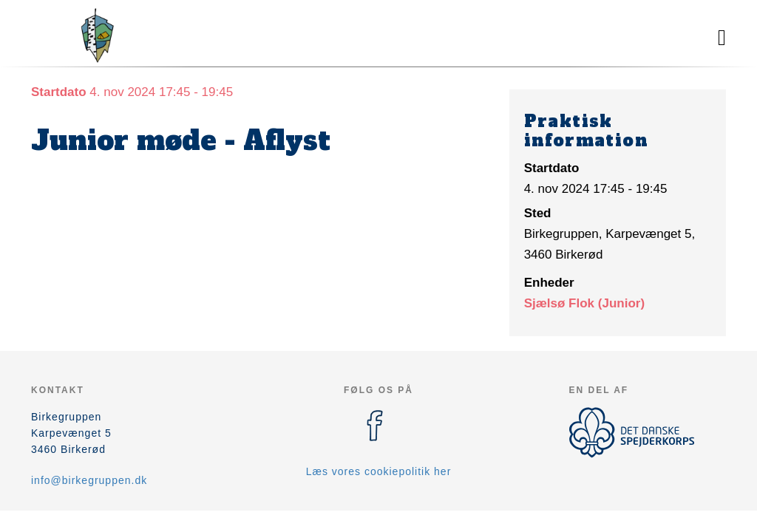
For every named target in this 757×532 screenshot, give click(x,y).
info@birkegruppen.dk (89, 480)
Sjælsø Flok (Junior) (584, 303)
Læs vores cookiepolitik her (379, 471)
